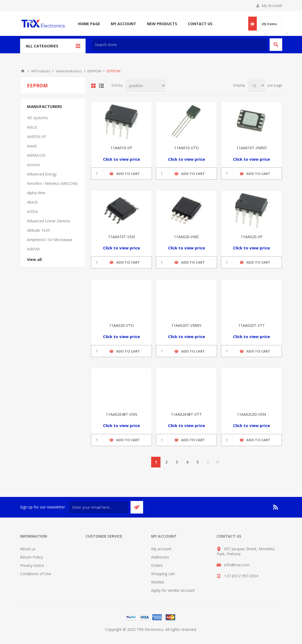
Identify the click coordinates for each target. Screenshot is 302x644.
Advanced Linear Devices (49, 221)
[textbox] (179, 45)
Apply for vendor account (173, 590)
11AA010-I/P (121, 148)
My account (161, 549)
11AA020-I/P (252, 237)
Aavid (32, 146)
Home (23, 71)
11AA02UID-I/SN (251, 414)
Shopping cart (163, 574)
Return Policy (31, 557)
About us (28, 549)
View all (34, 259)
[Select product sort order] (146, 86)
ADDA (32, 211)
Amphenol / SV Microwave (50, 240)
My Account (272, 5)
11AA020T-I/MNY (186, 325)
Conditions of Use (36, 574)
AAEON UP (37, 136)
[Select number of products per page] (256, 86)
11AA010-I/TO (186, 148)
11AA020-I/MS (186, 237)
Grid (93, 86)
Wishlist (158, 582)
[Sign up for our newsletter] (98, 507)
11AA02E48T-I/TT (186, 414)
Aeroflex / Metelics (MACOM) (52, 183)
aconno (34, 165)
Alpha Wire (36, 193)
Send (137, 507)
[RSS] (276, 507)
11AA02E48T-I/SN (121, 414)
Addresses (160, 557)
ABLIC (32, 127)
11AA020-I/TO (121, 325)
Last (218, 462)
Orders (157, 565)
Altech (32, 202)
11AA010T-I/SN (121, 237)
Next (208, 462)
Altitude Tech (38, 230)
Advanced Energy (42, 174)
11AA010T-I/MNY (252, 148)
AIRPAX (33, 249)
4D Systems (37, 118)
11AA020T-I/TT (252, 325)
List (101, 86)
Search (276, 45)
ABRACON (36, 155)
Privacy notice (32, 565)
